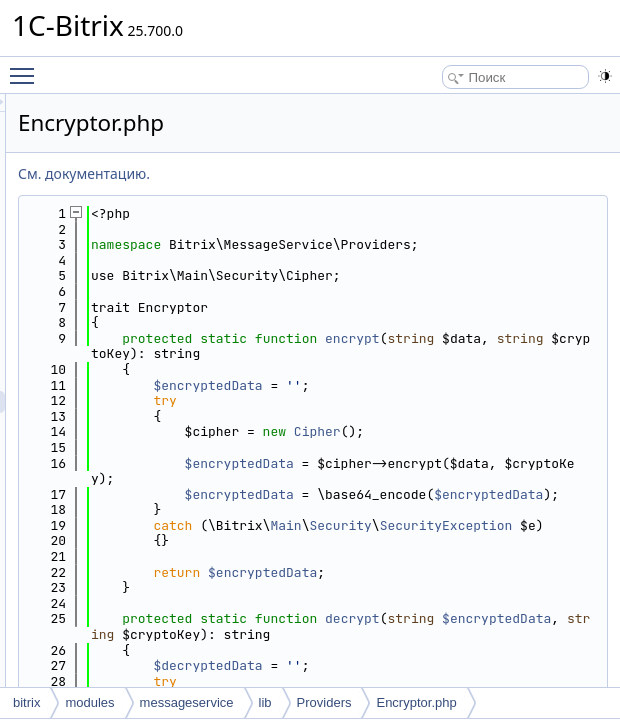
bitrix (26, 702)
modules (89, 702)
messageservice (187, 702)
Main (535, 603)
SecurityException (446, 618)
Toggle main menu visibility (27, 67)
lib (265, 702)
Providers (324, 702)
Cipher (567, 463)
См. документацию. (334, 173)
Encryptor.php (416, 702)
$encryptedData (457, 416)
